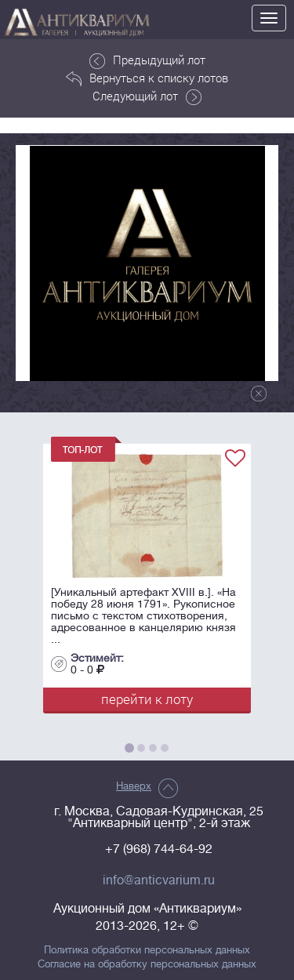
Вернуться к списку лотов (147, 78)
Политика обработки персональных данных (147, 950)
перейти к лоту (147, 699)
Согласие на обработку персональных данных (147, 964)
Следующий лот (147, 96)
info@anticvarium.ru (159, 880)
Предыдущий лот (147, 60)
